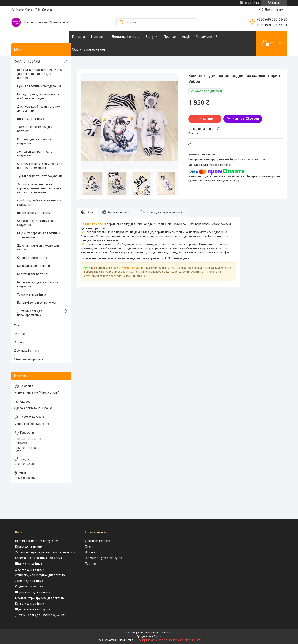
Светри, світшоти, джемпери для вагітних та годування (40, 166)
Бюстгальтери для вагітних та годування (38, 284)
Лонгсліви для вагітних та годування (35, 154)
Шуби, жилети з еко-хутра (33, 609)
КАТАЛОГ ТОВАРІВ (27, 61)
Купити (208, 119)
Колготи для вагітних (30, 604)
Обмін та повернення (97, 49)
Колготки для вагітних (32, 274)
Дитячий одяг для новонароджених (30, 313)
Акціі (194, 37)
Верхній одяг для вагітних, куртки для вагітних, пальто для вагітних (40, 74)
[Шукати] (121, 22)
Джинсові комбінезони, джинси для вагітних (39, 109)
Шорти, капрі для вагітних (35, 213)
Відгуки (160, 37)
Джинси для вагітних (30, 569)
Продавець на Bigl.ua (149, 636)
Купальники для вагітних (34, 266)
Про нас (178, 37)
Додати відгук (275, 10)
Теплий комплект (94, 224)
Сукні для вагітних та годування (39, 86)
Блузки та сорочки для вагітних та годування (39, 235)
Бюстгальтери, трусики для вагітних (40, 598)
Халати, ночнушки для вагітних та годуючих (45, 552)
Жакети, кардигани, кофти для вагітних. (38, 248)
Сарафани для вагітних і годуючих (39, 558)
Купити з (246, 119)
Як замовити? (215, 37)
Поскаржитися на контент (152, 640)
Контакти (106, 37)
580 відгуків (252, 3)
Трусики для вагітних (32, 295)
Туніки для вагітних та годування (40, 176)
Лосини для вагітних (29, 581)
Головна (87, 37)
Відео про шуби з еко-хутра (104, 558)
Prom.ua (169, 633)
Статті (18, 325)
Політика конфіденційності (185, 640)
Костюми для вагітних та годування (34, 141)
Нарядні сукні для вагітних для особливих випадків (38, 96)
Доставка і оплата (134, 37)
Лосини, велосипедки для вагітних (35, 129)
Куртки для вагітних (29, 546)
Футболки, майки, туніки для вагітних (40, 575)
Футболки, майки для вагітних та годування (39, 202)
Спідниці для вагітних (32, 258)
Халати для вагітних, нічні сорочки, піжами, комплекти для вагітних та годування (39, 188)
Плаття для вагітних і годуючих (36, 541)
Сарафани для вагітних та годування (35, 223)
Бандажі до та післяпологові (37, 303)
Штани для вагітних (31, 119)
